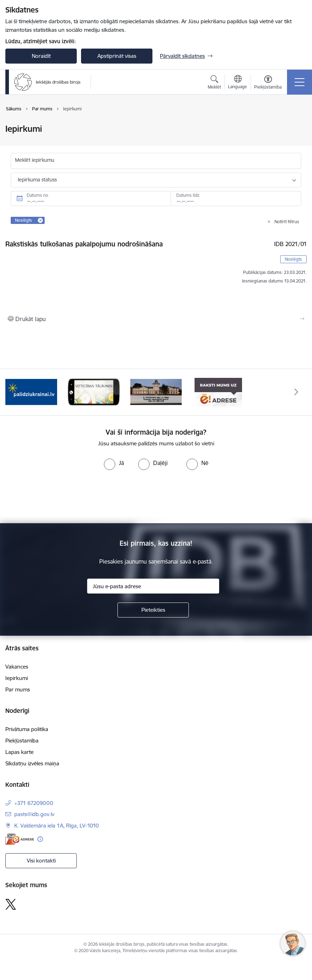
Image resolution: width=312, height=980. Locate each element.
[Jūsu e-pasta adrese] (153, 586)
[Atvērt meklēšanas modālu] (214, 83)
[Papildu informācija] (40, 839)
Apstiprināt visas (117, 56)
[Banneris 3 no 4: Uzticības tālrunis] (94, 392)
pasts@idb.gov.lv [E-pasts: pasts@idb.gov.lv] (34, 814)
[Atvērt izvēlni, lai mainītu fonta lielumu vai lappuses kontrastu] (268, 83)
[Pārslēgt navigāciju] (300, 82)
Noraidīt (41, 56)
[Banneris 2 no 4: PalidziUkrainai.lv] (31, 392)
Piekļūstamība (22, 741)
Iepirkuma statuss (37, 180)
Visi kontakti (41, 861)
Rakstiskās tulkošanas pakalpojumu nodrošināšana (84, 244)
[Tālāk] (296, 392)
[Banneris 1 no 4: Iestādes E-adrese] (218, 392)
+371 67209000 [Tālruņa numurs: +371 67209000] (34, 803)
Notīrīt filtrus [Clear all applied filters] (287, 222)
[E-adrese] (20, 839)
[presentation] (60, 497)
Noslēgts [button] (293, 259)
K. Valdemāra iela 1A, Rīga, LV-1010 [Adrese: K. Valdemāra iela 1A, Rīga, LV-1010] (57, 826)
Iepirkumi (17, 678)
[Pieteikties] (153, 610)
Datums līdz (188, 195)
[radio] (114, 463)
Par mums (18, 689)
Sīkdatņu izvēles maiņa (32, 763)
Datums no (37, 195)
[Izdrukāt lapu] (156, 319)
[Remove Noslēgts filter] (40, 220)
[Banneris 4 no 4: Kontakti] (156, 392)
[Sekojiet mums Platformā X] (11, 904)
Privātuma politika (27, 729)
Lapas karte (19, 752)
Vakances (17, 667)
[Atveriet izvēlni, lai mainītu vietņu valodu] (238, 83)
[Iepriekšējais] (16, 392)
